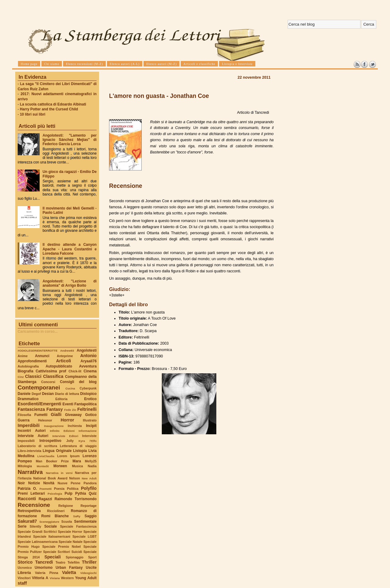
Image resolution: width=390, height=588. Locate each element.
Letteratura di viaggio (78, 446)
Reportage (89, 506)
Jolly (70, 441)
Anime (23, 356)
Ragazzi (45, 499)
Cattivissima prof (51, 371)
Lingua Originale (57, 451)
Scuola (67, 522)
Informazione (88, 431)
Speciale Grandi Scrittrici (37, 532)
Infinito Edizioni (62, 431)
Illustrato (90, 420)
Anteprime (65, 356)
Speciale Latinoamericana (38, 542)
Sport (92, 557)
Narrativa (30, 472)
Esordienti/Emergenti (39, 404)
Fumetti (41, 415)
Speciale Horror (70, 532)
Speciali (53, 557)
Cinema (90, 371)
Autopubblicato (59, 366)
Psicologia (55, 494)
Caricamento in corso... (38, 332)
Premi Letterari (31, 493)
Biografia (25, 371)
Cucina (70, 388)
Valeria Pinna (47, 573)
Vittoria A (40, 578)
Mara (77, 461)
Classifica (53, 376)
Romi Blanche (55, 516)
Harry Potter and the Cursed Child (49, 109)
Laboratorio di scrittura (37, 446)
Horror (67, 420)
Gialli (56, 414)
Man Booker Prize (52, 461)
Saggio (91, 516)
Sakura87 (27, 521)
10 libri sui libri (33, 114)
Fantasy (55, 409)
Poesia (59, 489)
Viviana (55, 578)
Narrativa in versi (59, 473)
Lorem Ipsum (69, 456)
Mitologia (25, 466)
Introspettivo (51, 441)
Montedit (43, 466)
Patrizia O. (27, 489)
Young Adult (86, 578)
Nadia (92, 466)
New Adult (89, 478)
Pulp (69, 493)
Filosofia (24, 415)
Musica (77, 466)
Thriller (89, 562)
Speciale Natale (70, 542)
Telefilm (74, 562)
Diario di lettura (67, 394)
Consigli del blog (78, 382)
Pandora (90, 483)
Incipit (91, 426)
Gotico (91, 415)
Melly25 (91, 461)
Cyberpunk (88, 388)
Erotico (90, 399)
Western (67, 578)
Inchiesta (75, 426)
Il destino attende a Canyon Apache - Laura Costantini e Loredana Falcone (70, 249)
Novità (49, 483)
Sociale (50, 526)
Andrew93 (67, 351)
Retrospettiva (29, 511)
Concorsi (48, 382)
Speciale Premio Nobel (62, 547)
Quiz (93, 493)
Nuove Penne (69, 483)
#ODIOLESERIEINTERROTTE (37, 351)
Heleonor (45, 420)
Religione (66, 506)
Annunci (42, 356)
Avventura (88, 366)
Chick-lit (75, 371)
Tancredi (44, 562)
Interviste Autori (33, 436)
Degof (36, 394)
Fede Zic (70, 410)
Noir (21, 483)
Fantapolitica (85, 404)
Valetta (69, 572)
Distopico (88, 394)
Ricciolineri (56, 511)
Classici (33, 376)
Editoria (62, 399)
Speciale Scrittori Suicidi (62, 552)
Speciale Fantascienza (78, 526)
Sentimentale (85, 522)
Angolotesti (87, 350)
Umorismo (44, 568)
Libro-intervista (30, 451)
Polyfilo (89, 488)
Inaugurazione (54, 426)
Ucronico (25, 568)
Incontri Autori (32, 431)
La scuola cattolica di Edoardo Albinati (53, 104)
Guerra (24, 420)
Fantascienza (31, 409)
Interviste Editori (65, 436)
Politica (73, 489)
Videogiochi (89, 573)
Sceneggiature (49, 522)
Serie (22, 526)
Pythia (81, 493)
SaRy (77, 516)
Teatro (60, 562)
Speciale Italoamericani (52, 536)
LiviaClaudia (46, 456)
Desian (48, 394)
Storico (25, 562)
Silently (35, 526)
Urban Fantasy (69, 568)
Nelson (75, 478)
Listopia (80, 451)
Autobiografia (28, 366)
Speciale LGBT (85, 536)
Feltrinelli (87, 409)
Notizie (34, 483)
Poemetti (45, 489)
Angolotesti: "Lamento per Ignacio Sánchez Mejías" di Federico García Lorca (70, 140)
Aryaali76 (89, 361)
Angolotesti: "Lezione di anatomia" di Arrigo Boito (70, 283)
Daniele (24, 394)
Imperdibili (29, 425)
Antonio (88, 356)
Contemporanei (39, 387)
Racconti (27, 499)
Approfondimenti (32, 361)
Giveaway (74, 415)
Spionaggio (75, 557)
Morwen (60, 466)
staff (22, 583)
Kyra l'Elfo (88, 441)
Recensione (34, 505)
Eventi (68, 404)
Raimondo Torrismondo (76, 499)
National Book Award (50, 478)
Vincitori (24, 578)
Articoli (64, 361)
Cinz (21, 377)
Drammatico (28, 399)
